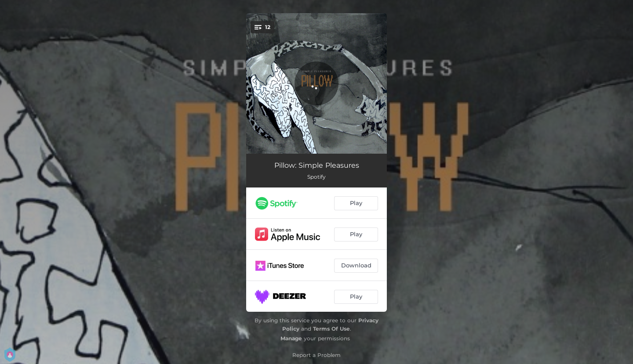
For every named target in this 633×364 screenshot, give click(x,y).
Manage (291, 338)
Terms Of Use (331, 329)
